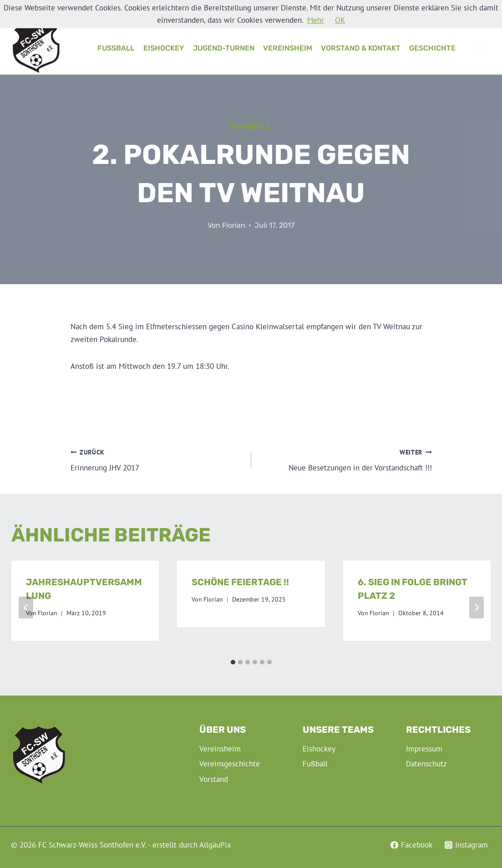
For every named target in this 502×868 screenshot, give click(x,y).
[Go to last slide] (26, 608)
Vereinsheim (288, 48)
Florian (234, 225)
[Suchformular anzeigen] (479, 48)
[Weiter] (477, 608)
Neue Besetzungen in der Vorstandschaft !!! (345, 460)
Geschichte (432, 48)
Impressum (424, 749)
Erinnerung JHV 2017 (157, 460)
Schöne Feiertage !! (240, 582)
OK (340, 20)
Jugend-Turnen (224, 48)
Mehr (316, 20)
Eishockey (164, 48)
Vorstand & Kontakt (361, 48)
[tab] (233, 662)
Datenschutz (426, 764)
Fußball (116, 48)
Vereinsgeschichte (230, 764)
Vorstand (214, 779)
